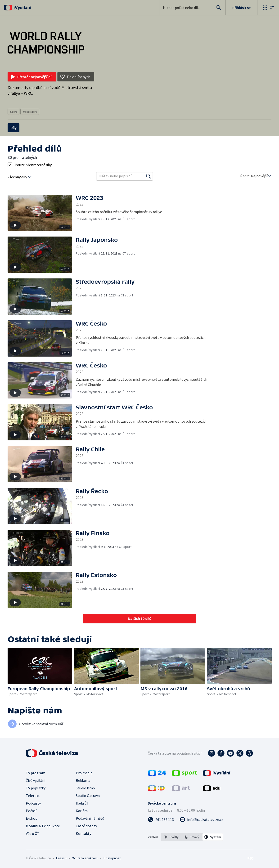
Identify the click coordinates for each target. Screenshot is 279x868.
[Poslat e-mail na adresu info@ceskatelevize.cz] (201, 819)
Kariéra (82, 811)
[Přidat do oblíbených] (76, 77)
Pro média (84, 773)
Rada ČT (82, 803)
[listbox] (192, 837)
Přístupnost (112, 858)
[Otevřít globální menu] (268, 8)
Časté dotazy (86, 826)
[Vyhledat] (148, 176)
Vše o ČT (33, 833)
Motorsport (30, 112)
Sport (13, 112)
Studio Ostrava (88, 796)
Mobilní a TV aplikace (43, 826)
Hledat (218, 9)
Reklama (83, 780)
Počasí (31, 811)
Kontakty (83, 833)
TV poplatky (36, 788)
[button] (42, 213)
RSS (250, 858)
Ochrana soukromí (85, 858)
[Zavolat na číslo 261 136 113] (161, 819)
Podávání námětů (90, 818)
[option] (171, 837)
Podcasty (33, 803)
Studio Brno (85, 788)
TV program (36, 773)
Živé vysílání (36, 780)
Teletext (33, 796)
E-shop (32, 818)
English (61, 858)
